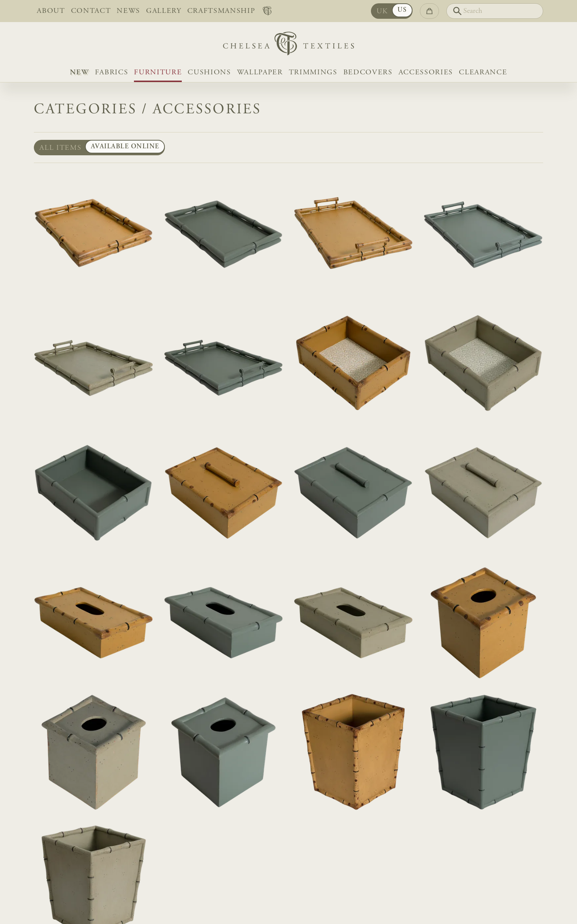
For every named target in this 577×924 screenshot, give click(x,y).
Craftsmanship (221, 11)
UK (382, 11)
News (128, 11)
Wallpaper (260, 72)
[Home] (288, 45)
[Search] (495, 11)
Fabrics (112, 72)
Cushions (209, 72)
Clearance (483, 72)
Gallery (164, 11)
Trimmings (313, 72)
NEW (79, 72)
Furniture (158, 72)
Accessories (426, 72)
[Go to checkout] (429, 11)
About (51, 11)
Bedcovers (368, 72)
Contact (91, 11)
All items (60, 148)
